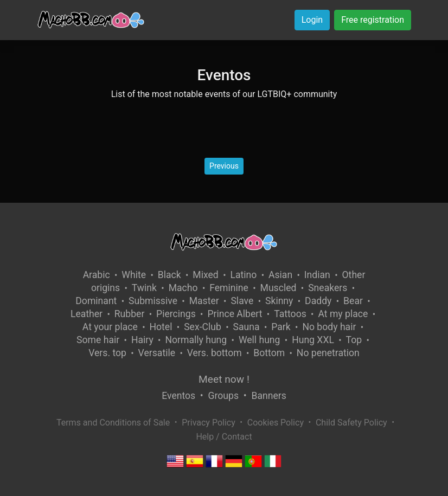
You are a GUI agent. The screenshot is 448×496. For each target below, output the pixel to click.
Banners (268, 396)
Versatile (157, 353)
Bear (353, 301)
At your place (110, 327)
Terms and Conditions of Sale (113, 423)
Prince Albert (235, 314)
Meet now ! (224, 379)
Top (354, 340)
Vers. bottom (215, 353)
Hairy (142, 340)
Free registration (373, 20)
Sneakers (328, 288)
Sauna (247, 327)
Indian (317, 275)
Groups (223, 396)
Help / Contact (224, 437)
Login (312, 20)
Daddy (318, 301)
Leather (87, 314)
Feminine (229, 288)
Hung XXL (313, 340)
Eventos (178, 396)
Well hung (260, 340)
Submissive (153, 301)
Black (169, 275)
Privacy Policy (209, 423)
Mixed (205, 275)
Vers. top (107, 353)
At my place (343, 314)
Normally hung (196, 340)
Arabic (97, 275)
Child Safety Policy (351, 423)
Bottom (269, 353)
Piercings (176, 314)
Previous (224, 166)
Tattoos (290, 314)
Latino (243, 275)
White (134, 275)
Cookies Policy (276, 423)
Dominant (96, 301)
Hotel (161, 327)
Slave (242, 301)
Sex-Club (203, 327)
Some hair (98, 340)
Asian (280, 275)
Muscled (279, 288)
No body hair (329, 327)
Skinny (279, 301)
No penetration (328, 353)
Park (281, 327)
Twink (144, 288)
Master (204, 301)
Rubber (130, 314)
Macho (183, 288)
